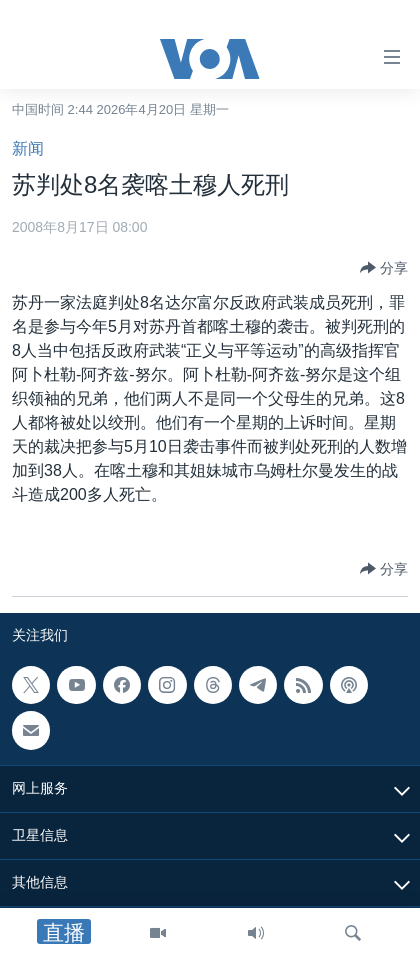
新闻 (28, 148)
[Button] (384, 268)
